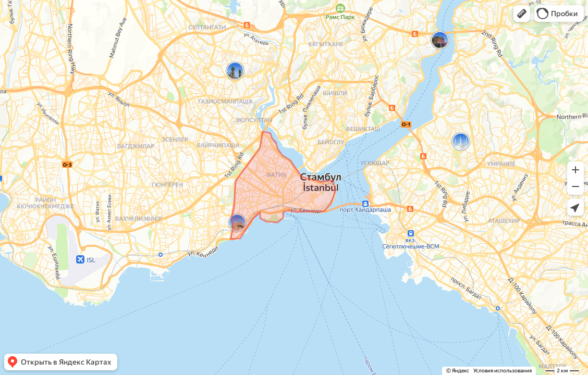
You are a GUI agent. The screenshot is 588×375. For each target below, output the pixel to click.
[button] (522, 14)
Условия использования (503, 371)
